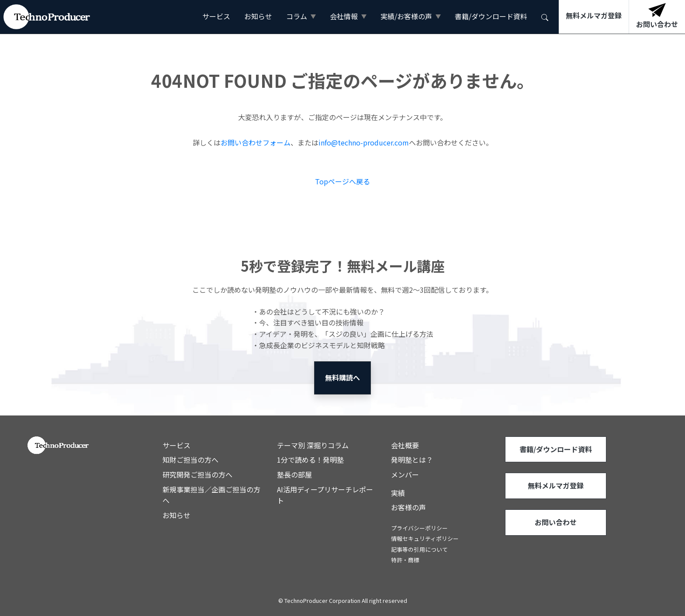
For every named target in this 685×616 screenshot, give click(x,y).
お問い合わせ (556, 522)
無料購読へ (342, 377)
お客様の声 (408, 507)
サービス (216, 16)
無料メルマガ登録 (556, 485)
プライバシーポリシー (419, 528)
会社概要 (405, 445)
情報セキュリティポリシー (425, 538)
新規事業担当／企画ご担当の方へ (211, 495)
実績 (398, 493)
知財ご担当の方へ (190, 460)
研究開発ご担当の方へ (197, 474)
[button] (545, 17)
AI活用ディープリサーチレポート (325, 495)
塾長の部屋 (294, 474)
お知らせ (258, 16)
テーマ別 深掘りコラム (313, 445)
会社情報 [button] (344, 16)
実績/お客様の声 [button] (406, 16)
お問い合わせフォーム (256, 142)
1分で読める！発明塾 (310, 460)
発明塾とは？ (412, 460)
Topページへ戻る (342, 181)
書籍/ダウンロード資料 (491, 16)
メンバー (405, 474)
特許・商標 (405, 560)
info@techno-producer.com (364, 142)
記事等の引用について (419, 549)
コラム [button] (297, 16)
